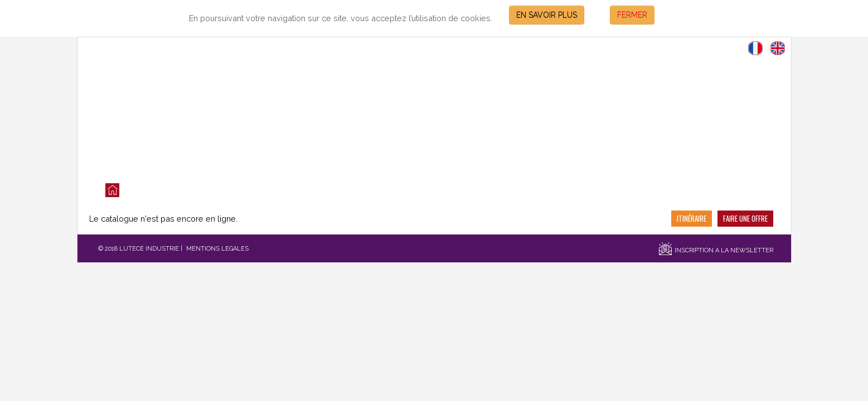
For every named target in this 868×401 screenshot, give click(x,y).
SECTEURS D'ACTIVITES (515, 190)
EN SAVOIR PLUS (547, 15)
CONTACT (597, 190)
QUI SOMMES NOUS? (251, 190)
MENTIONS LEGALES (217, 249)
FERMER (632, 15)
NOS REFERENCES (420, 190)
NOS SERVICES (339, 190)
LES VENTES (169, 190)
